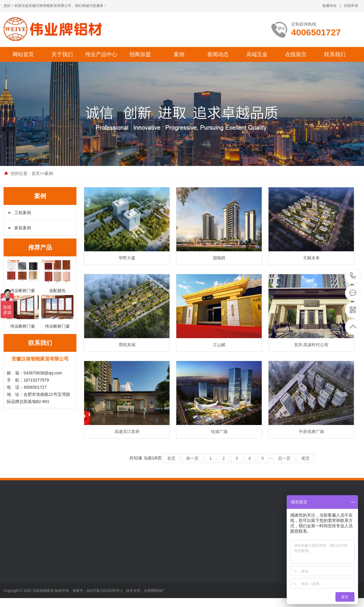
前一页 (192, 458)
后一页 (284, 458)
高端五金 (257, 54)
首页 (36, 173)
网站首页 (23, 54)
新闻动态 (218, 54)
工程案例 (23, 213)
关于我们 (62, 54)
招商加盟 (140, 54)
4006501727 (353, 276)
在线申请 (351, 6)
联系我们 (335, 54)
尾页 (305, 458)
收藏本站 (330, 6)
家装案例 (23, 228)
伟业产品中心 (101, 54)
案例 (179, 54)
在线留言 (296, 54)
